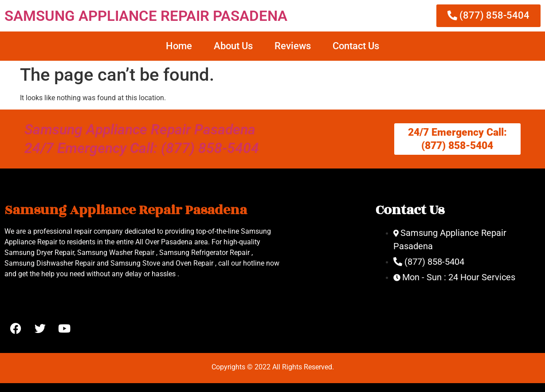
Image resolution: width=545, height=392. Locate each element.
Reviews (293, 46)
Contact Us (356, 46)
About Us (233, 46)
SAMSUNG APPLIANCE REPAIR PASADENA (146, 16)
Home (179, 46)
